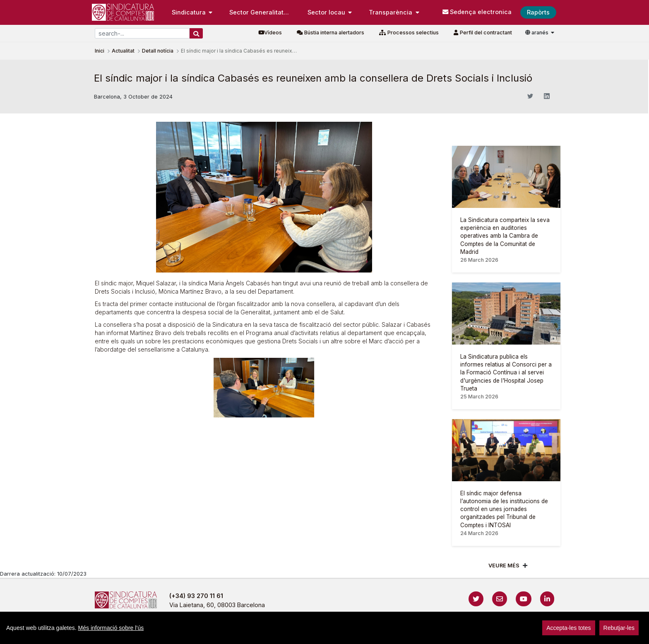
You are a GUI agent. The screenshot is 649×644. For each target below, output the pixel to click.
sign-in (524, 633)
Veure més (504, 566)
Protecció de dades (413, 633)
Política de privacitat (309, 633)
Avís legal (255, 633)
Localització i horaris (480, 633)
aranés (537, 33)
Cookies (361, 633)
